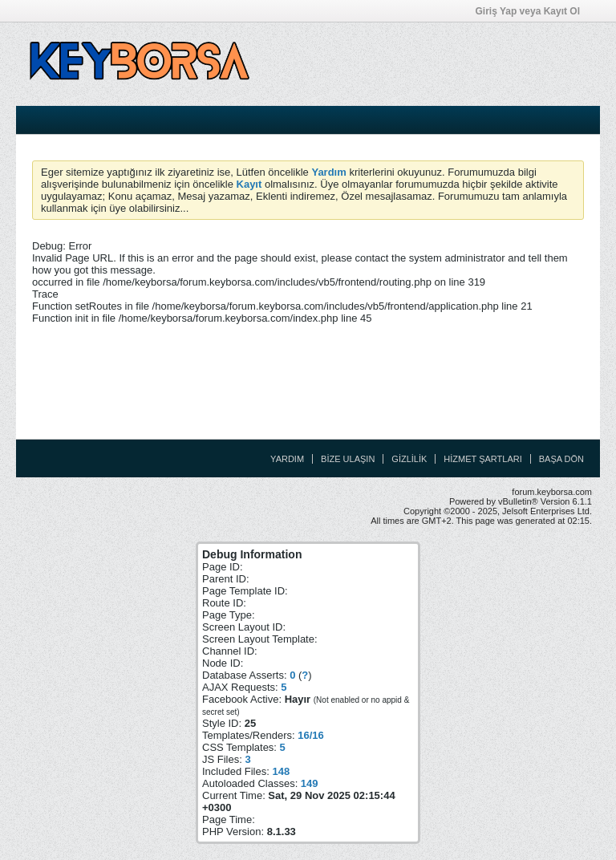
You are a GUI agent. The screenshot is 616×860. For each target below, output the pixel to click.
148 (281, 771)
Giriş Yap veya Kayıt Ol (533, 11)
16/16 (311, 735)
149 (310, 783)
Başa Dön (561, 459)
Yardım (287, 459)
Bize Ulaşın (348, 459)
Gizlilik (409, 459)
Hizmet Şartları (482, 459)
